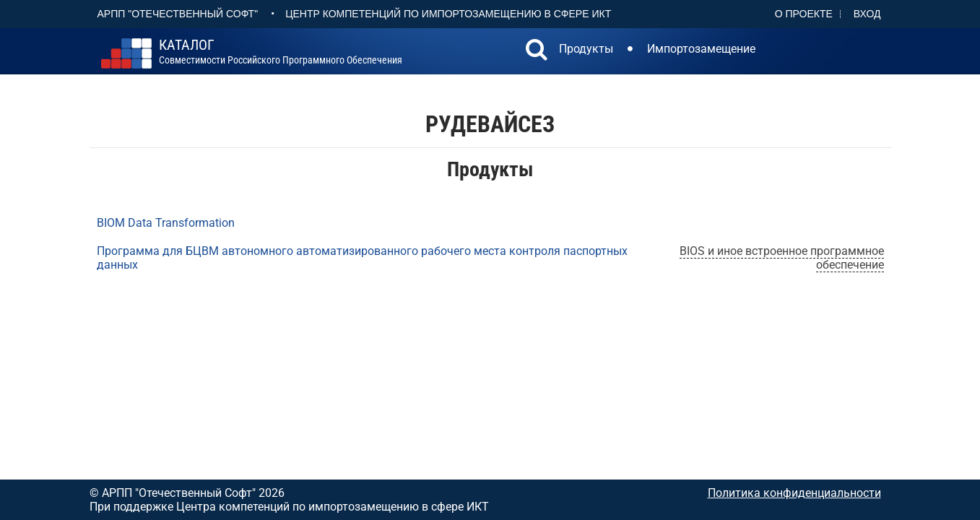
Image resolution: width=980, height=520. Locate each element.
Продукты (586, 49)
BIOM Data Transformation (166, 223)
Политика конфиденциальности (794, 493)
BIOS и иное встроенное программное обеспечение (782, 258)
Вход (867, 14)
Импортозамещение (701, 49)
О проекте (804, 14)
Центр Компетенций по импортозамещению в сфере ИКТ (448, 14)
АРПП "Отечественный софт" (178, 14)
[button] (537, 51)
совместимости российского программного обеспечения (281, 52)
